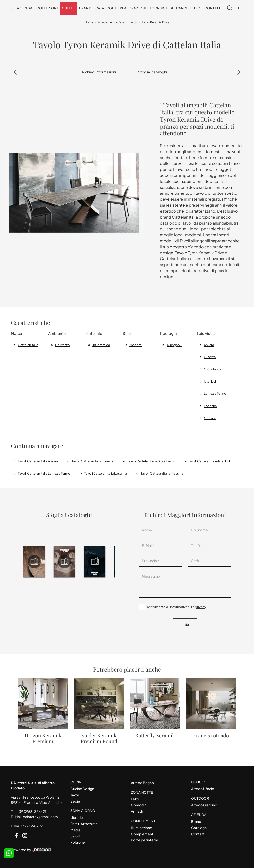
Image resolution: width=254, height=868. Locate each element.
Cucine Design (82, 789)
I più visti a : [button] (207, 333)
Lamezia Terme (215, 393)
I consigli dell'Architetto (175, 8)
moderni (136, 345)
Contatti (213, 8)
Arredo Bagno (142, 783)
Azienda (25, 8)
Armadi (137, 811)
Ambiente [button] (57, 333)
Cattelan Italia (28, 345)
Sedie (75, 801)
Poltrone (78, 842)
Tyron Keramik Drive (156, 22)
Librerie (77, 817)
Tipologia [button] (168, 333)
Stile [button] (127, 333)
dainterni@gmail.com (40, 817)
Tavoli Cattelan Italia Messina (162, 473)
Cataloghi (106, 8)
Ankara (209, 345)
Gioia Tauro (212, 369)
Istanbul (210, 381)
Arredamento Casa (111, 22)
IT (240, 8)
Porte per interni (144, 840)
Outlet (68, 8)
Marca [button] (16, 333)
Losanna (210, 406)
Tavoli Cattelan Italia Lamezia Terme (44, 473)
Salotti (76, 836)
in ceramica (101, 345)
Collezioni (47, 8)
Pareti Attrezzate (84, 824)
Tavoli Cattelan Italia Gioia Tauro (151, 461)
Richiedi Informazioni (99, 72)
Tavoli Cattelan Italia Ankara (38, 461)
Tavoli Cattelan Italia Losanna (105, 473)
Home (89, 22)
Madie (76, 830)
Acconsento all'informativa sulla (176, 607)
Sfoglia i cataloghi (153, 72)
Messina (210, 418)
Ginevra (210, 357)
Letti (135, 799)
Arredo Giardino (204, 805)
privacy (201, 607)
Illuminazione (142, 828)
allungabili (174, 345)
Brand (85, 8)
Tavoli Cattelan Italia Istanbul (209, 461)
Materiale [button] (94, 333)
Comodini (139, 805)
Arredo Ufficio (203, 789)
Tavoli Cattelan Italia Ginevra (93, 461)
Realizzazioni (133, 8)
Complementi (143, 834)
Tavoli (133, 22)
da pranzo (63, 345)
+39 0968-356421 (32, 811)
